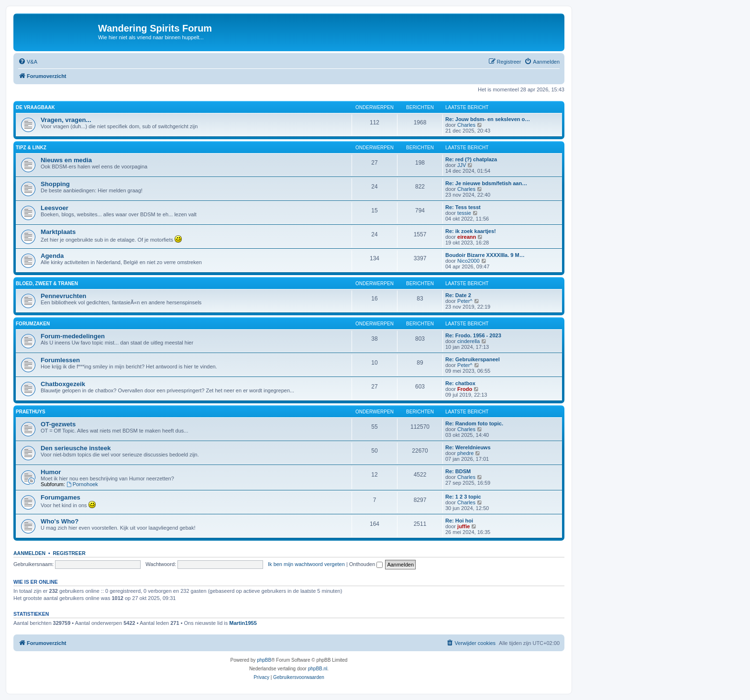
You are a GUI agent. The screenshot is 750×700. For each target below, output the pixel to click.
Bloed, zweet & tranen (47, 283)
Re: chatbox (460, 383)
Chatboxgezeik (63, 384)
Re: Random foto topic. (474, 423)
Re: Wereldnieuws (468, 447)
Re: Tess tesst (463, 207)
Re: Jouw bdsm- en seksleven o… (488, 119)
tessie (464, 213)
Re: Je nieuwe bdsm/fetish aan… (486, 183)
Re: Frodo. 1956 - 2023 (473, 335)
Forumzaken (33, 324)
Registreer (69, 553)
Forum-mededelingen (73, 336)
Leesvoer (55, 208)
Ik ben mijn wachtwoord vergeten (306, 564)
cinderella (469, 341)
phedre (465, 453)
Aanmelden (29, 553)
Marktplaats (58, 232)
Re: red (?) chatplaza (471, 159)
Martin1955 (243, 623)
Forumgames (61, 497)
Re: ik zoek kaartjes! (471, 231)
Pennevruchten (63, 296)
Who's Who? (60, 521)
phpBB (264, 660)
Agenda (52, 256)
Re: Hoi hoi (459, 521)
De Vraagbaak (35, 107)
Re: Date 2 (458, 295)
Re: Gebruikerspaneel (473, 359)
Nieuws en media (66, 160)
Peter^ (465, 301)
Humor (51, 472)
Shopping (55, 184)
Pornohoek (82, 484)
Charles (466, 125)
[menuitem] (28, 62)
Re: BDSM (458, 471)
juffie (463, 526)
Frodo (465, 389)
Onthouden (366, 564)
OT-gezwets (58, 424)
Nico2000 (468, 261)
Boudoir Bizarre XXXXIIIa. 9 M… (485, 255)
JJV (462, 165)
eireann (467, 237)
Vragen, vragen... (66, 120)
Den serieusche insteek (76, 448)
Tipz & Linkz (31, 148)
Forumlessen (60, 360)
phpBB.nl (318, 669)
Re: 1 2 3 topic (463, 497)
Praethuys (31, 412)
